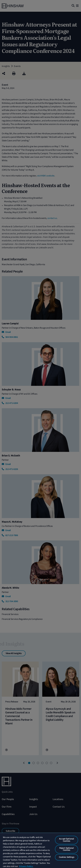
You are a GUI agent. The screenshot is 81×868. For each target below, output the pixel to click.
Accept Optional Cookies (67, 840)
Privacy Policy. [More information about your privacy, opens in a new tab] (26, 866)
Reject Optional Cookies (67, 849)
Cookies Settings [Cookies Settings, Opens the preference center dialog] (67, 857)
